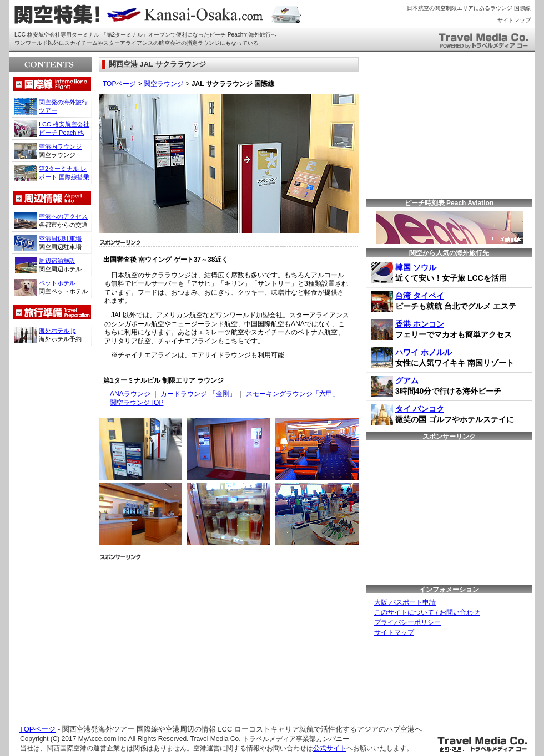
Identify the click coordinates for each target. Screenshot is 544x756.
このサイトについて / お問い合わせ (427, 612)
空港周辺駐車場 (60, 239)
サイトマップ (514, 20)
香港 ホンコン (420, 324)
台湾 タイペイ (420, 296)
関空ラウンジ (164, 84)
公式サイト (330, 748)
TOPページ (119, 84)
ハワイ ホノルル (424, 352)
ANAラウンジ (130, 394)
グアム (407, 380)
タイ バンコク (420, 409)
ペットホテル (57, 283)
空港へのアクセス (63, 216)
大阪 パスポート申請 (405, 602)
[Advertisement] (184, 638)
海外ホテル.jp (57, 331)
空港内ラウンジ (60, 146)
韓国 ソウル (416, 267)
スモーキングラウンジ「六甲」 (293, 394)
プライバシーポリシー (407, 622)
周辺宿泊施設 (57, 261)
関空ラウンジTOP (137, 403)
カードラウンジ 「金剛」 (198, 394)
